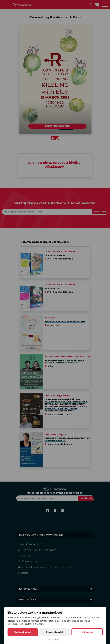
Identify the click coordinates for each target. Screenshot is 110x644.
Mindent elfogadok (23, 632)
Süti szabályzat (55, 640)
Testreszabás (87, 632)
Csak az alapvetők (55, 632)
